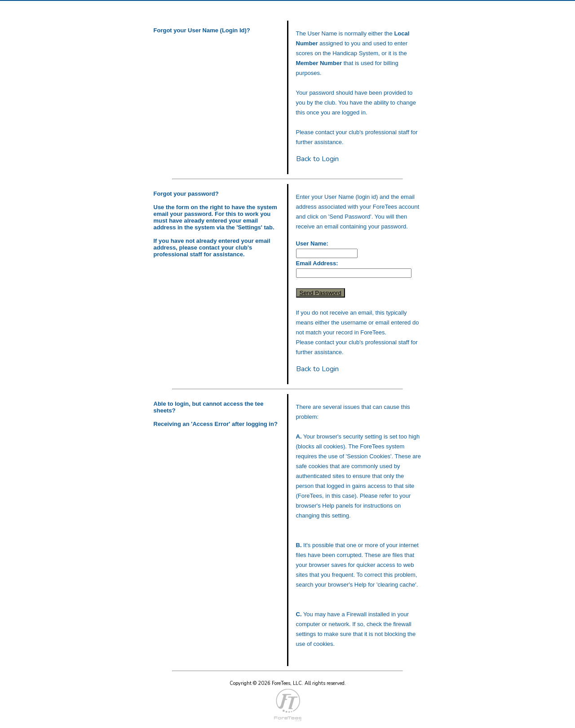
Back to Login (317, 159)
